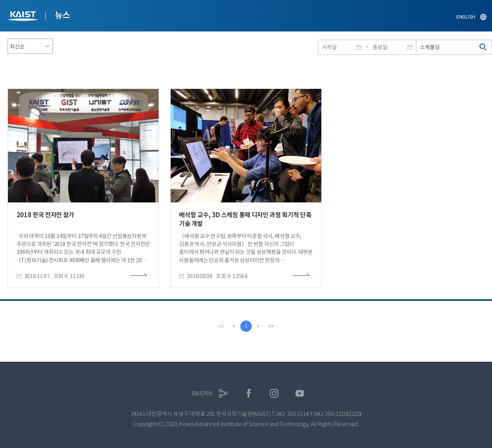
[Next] (258, 326)
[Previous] (234, 326)
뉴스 (62, 15)
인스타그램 (274, 393)
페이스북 (249, 393)
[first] (221, 326)
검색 (483, 47)
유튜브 (300, 393)
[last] (271, 326)
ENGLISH (466, 17)
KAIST (24, 17)
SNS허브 (202, 393)
